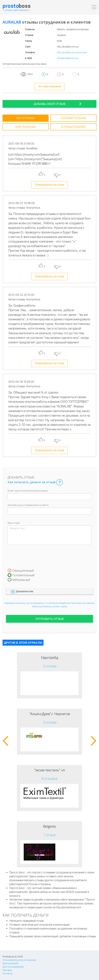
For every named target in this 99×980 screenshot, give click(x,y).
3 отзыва (50, 666)
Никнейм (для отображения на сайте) (28, 505)
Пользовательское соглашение (19, 960)
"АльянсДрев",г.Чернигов (50, 714)
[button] (49, 591)
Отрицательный (23, 571)
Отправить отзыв (49, 619)
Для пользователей (13, 967)
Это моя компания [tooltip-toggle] (50, 86)
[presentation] (33, 556)
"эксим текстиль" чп (50, 770)
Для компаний (10, 963)
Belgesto (50, 826)
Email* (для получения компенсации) (28, 491)
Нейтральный (21, 580)
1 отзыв (49, 835)
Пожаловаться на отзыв (49, 185)
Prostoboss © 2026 (13, 957)
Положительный (23, 575)
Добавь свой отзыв (58, 104)
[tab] (26, 118)
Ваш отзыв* (14, 523)
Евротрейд (50, 658)
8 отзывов (49, 779)
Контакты (8, 974)
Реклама (7, 970)
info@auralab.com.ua (68, 58)
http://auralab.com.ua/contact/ (72, 52)
